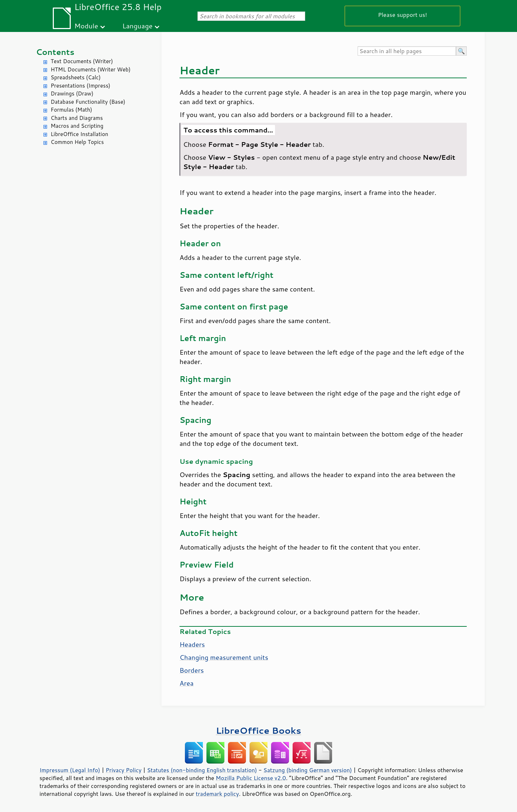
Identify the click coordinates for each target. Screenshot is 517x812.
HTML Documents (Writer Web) (91, 69)
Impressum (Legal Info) (70, 770)
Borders (192, 670)
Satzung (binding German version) (308, 770)
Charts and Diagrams (77, 118)
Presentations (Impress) (80, 86)
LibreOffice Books (258, 730)
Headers (192, 644)
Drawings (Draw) (72, 94)
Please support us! (403, 15)
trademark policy (217, 794)
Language (138, 26)
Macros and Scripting (77, 126)
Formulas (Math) (71, 110)
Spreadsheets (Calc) (76, 77)
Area (187, 683)
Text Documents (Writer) (82, 61)
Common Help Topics (77, 142)
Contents (55, 52)
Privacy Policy (124, 770)
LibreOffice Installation (79, 134)
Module (86, 26)
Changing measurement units (224, 657)
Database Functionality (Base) (88, 102)
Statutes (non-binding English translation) (202, 770)
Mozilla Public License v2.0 (251, 778)
